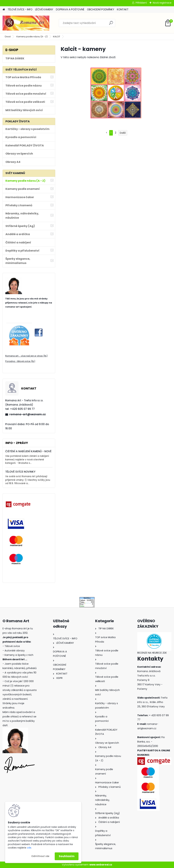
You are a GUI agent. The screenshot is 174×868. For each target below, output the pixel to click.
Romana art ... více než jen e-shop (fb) (26, 356)
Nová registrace (162, 3)
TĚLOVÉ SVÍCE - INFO (20, 9)
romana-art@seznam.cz (28, 414)
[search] (111, 24)
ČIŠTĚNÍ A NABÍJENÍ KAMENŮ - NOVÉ (28, 451)
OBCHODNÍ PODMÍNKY (101, 9)
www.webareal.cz (101, 865)
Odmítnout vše (40, 856)
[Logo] (26, 23)
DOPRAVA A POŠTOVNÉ (70, 9)
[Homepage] (4, 10)
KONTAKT (123, 9)
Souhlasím (67, 856)
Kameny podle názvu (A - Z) (32, 37)
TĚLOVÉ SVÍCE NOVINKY (20, 472)
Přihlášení (141, 3)
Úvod (8, 37)
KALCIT (57, 37)
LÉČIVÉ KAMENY (44, 9)
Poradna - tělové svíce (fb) (20, 361)
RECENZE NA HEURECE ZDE (152, 653)
